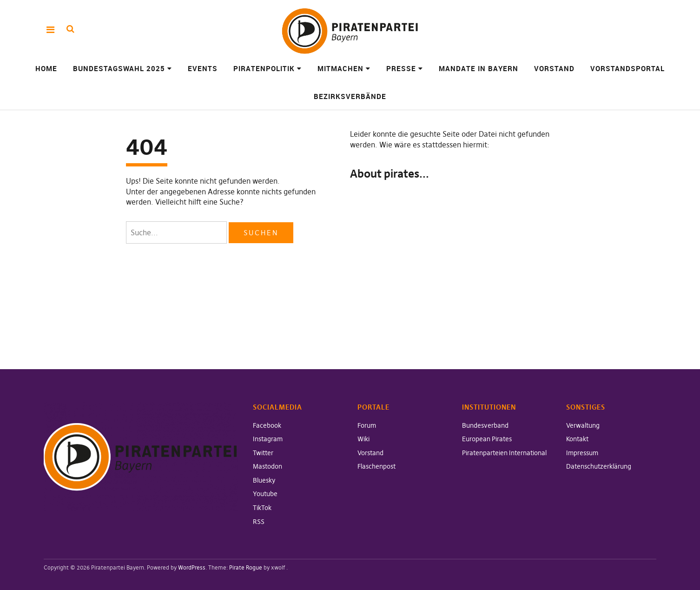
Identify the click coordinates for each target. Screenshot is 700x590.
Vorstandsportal (627, 68)
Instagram (268, 439)
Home (46, 68)
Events (203, 68)
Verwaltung (583, 425)
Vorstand (554, 68)
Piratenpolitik (264, 68)
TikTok (262, 508)
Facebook (267, 425)
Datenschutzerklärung (599, 466)
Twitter (263, 453)
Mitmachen (340, 68)
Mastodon (267, 466)
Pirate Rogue (246, 567)
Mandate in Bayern (479, 68)
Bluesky (264, 480)
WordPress (192, 567)
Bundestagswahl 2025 (119, 68)
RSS (259, 522)
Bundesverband (485, 425)
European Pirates (487, 439)
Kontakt (577, 439)
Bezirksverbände (350, 96)
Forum (367, 425)
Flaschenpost (376, 466)
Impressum (582, 453)
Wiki (363, 439)
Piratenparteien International (504, 453)
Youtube (265, 494)
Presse (401, 68)
